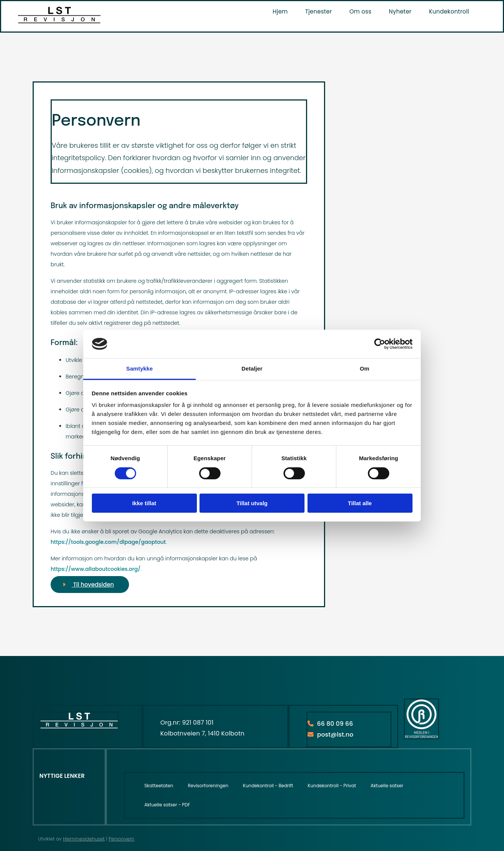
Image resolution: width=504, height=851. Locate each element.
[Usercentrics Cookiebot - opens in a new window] (380, 344)
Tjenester (321, 11)
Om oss (362, 11)
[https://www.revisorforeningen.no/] (421, 737)
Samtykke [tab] (140, 368)
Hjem (283, 11)
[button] (90, 585)
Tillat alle (360, 503)
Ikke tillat (144, 503)
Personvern (121, 839)
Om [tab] (364, 368)
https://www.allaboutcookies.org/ (96, 569)
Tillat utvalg (252, 503)
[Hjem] (59, 21)
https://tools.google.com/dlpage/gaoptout (108, 542)
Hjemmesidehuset (84, 839)
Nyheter (401, 11)
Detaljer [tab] (252, 368)
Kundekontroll (449, 11)
